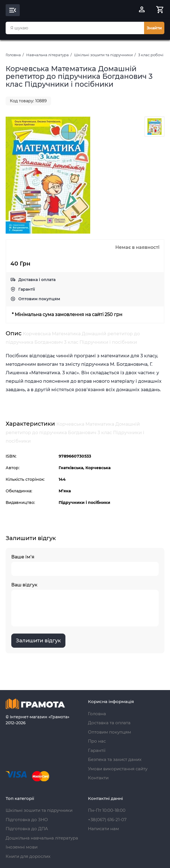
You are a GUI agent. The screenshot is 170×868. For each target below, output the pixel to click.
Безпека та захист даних (115, 759)
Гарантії (27, 289)
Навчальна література (48, 55)
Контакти (98, 778)
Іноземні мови (22, 847)
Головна (13, 55)
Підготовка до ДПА (27, 829)
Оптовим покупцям (39, 299)
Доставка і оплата (37, 280)
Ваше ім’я (85, 565)
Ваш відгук (85, 604)
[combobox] (75, 28)
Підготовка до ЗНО (27, 820)
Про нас (97, 741)
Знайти (154, 28)
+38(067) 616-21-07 (107, 820)
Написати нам (103, 829)
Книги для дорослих (28, 856)
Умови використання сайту (118, 769)
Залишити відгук (38, 641)
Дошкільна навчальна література (42, 838)
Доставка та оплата (109, 723)
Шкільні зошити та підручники (103, 55)
